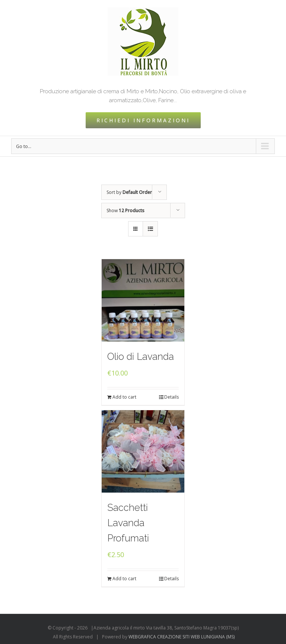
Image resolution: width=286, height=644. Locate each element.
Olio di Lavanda (141, 356)
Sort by (129, 192)
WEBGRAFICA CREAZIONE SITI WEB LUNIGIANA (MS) (182, 637)
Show (125, 211)
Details (171, 397)
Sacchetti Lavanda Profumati (128, 523)
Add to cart (124, 397)
